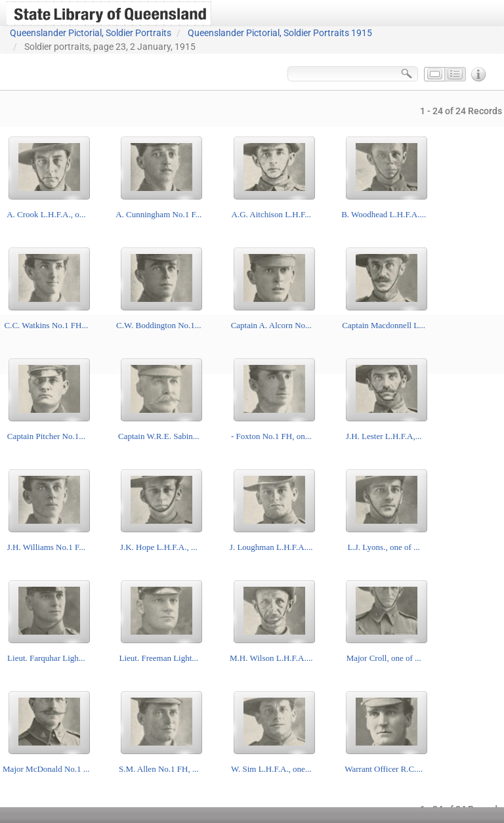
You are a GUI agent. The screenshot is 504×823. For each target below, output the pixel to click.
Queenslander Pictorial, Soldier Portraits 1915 (280, 33)
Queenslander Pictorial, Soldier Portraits (91, 33)
